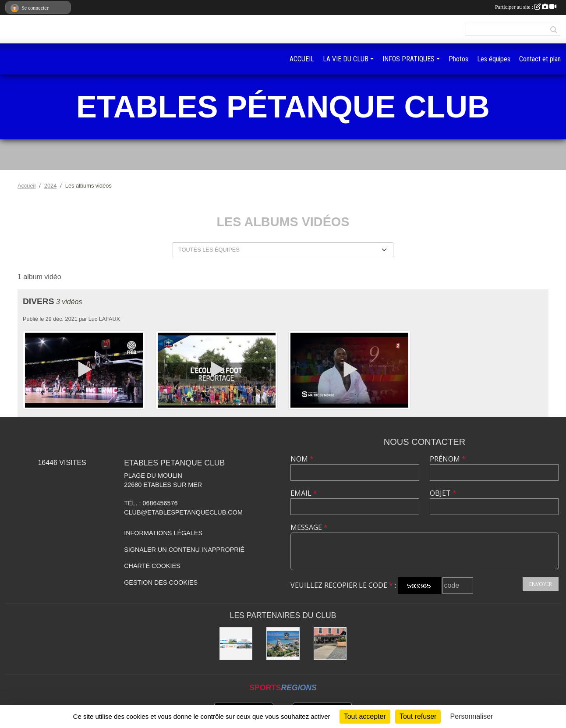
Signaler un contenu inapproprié (184, 550)
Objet (443, 493)
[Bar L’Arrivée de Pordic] (330, 644)
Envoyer (541, 584)
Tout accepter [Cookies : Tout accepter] (365, 716)
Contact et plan (540, 59)
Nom (302, 459)
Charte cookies (152, 566)
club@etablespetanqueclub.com (183, 512)
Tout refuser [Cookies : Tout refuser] (418, 716)
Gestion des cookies (161, 582)
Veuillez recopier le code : (343, 585)
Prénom (448, 459)
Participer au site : (526, 7)
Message (309, 527)
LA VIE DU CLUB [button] (346, 59)
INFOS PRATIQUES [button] (409, 59)
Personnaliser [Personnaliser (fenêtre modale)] (472, 716)
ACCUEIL (302, 59)
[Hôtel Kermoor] (283, 644)
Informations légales (163, 533)
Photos (458, 59)
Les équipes (494, 59)
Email (304, 493)
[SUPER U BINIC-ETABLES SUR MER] (236, 644)
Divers (38, 301)
